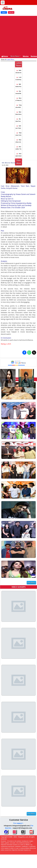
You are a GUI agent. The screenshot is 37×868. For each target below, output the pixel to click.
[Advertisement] (18, 34)
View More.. (31, 583)
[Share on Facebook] (24, 353)
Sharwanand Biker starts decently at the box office (18, 93)
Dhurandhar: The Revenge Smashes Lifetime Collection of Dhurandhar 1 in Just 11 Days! (18, 148)
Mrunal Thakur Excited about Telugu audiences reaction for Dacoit (18, 100)
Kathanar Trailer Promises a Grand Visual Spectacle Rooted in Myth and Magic (18, 128)
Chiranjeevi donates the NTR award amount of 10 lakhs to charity (18, 155)
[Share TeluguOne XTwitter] (23, 832)
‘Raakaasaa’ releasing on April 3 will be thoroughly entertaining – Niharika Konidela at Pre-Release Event (18, 134)
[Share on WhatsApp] (29, 353)
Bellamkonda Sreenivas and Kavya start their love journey (18, 72)
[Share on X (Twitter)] (34, 353)
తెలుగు (4, 12)
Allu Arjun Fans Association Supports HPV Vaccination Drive (18, 121)
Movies (26, 56)
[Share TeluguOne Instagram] (14, 832)
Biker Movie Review (18, 114)
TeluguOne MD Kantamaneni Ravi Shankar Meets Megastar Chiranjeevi (18, 107)
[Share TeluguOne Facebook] (6, 832)
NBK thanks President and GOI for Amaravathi (18, 86)
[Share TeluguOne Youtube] (31, 832)
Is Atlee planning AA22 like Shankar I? (18, 79)
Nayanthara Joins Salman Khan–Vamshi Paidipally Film (18, 141)
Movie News (15, 56)
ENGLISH (11, 12)
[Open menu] (3, 2)
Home (5, 56)
